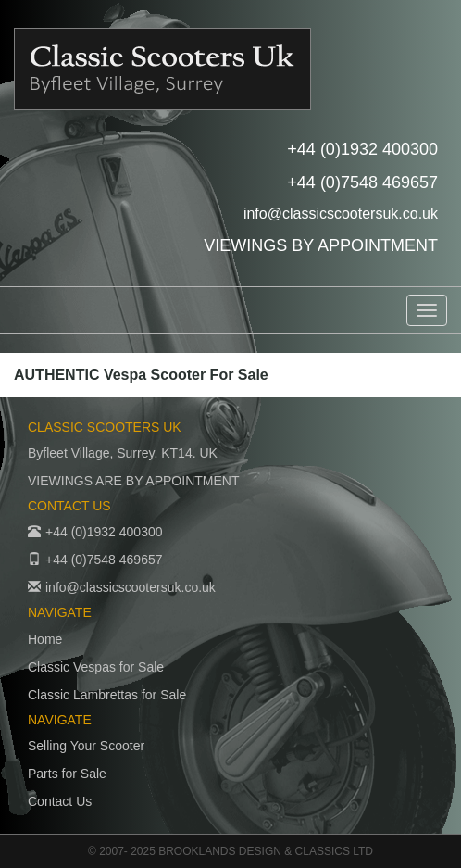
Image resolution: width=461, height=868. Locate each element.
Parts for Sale (67, 774)
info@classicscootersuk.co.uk (341, 214)
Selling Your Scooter (86, 746)
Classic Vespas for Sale (96, 667)
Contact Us (60, 801)
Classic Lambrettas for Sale (107, 695)
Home (45, 639)
